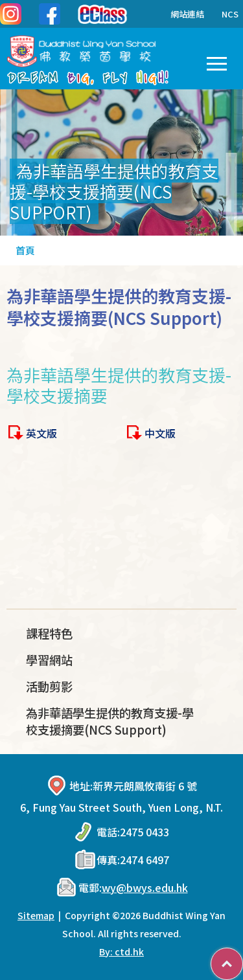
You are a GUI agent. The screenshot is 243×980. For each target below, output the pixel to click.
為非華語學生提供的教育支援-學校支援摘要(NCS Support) (110, 721)
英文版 (41, 433)
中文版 (160, 433)
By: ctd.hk (121, 952)
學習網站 (49, 660)
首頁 (25, 250)
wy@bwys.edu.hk (145, 887)
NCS (230, 14)
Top (243, 957)
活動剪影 (49, 686)
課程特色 (49, 633)
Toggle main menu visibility (217, 61)
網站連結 (178, 14)
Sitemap (36, 915)
